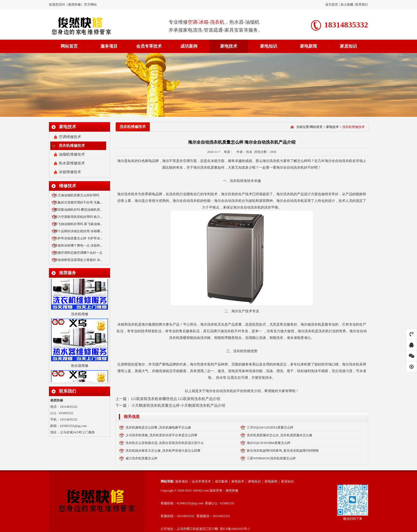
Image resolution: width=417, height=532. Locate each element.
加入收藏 (347, 5)
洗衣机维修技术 (72, 146)
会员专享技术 (149, 46)
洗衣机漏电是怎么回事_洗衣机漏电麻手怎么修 (158, 427)
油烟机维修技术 (72, 154)
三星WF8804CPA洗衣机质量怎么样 (271, 458)
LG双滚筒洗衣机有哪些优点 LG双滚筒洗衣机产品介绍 (176, 399)
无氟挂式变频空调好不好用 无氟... (78, 202)
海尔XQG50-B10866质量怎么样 (269, 443)
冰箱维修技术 (70, 172)
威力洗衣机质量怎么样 (141, 458)
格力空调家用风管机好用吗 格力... (78, 217)
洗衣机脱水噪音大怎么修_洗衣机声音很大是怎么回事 (163, 451)
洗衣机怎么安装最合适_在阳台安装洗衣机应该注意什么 (165, 443)
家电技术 (229, 46)
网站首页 (69, 46)
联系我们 (362, 5)
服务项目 (109, 46)
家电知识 (269, 46)
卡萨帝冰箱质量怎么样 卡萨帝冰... (78, 238)
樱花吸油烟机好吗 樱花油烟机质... (78, 210)
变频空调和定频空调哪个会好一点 (78, 253)
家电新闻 (308, 46)
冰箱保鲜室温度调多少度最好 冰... (78, 260)
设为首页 (332, 5)
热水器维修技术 (72, 163)
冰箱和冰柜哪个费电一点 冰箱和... (78, 246)
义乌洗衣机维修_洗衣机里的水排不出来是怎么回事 (161, 435)
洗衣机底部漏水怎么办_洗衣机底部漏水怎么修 (280, 435)
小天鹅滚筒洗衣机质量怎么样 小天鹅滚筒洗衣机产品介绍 (178, 406)
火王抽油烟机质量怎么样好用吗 (77, 195)
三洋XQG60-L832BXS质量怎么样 (270, 427)
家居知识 (348, 46)
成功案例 (189, 46)
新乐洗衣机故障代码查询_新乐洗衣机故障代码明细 (283, 451)
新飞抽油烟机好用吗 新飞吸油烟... (78, 224)
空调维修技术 (70, 137)
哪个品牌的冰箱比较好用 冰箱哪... (78, 231)
